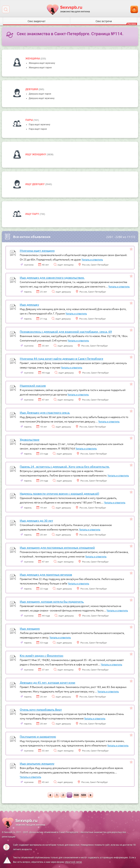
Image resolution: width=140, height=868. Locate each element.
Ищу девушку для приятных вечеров (46, 574)
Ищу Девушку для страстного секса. (45, 412)
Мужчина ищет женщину (37, 250)
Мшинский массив (33, 385)
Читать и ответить (92, 259)
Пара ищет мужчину (39, 125)
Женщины (33, 58)
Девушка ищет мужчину (42, 98)
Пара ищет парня (38, 129)
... (70, 795)
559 (84, 795)
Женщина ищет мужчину (42, 63)
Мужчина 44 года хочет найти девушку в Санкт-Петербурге (62, 358)
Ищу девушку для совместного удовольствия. (52, 277)
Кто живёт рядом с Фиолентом (42, 655)
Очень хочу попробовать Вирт (41, 709)
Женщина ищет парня (40, 68)
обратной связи (73, 862)
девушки (32, 89)
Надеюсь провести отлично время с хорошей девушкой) (59, 493)
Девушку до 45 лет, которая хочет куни (48, 682)
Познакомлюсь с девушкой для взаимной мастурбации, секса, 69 (66, 331)
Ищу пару (32, 214)
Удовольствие (30, 439)
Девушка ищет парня (40, 94)
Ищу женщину (36, 154)
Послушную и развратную (38, 736)
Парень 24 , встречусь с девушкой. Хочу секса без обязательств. (65, 466)
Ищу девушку (35, 184)
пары (29, 120)
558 (76, 795)
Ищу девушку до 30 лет (36, 520)
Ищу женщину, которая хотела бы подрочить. (52, 601)
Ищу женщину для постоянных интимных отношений (57, 547)
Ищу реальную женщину (37, 763)
